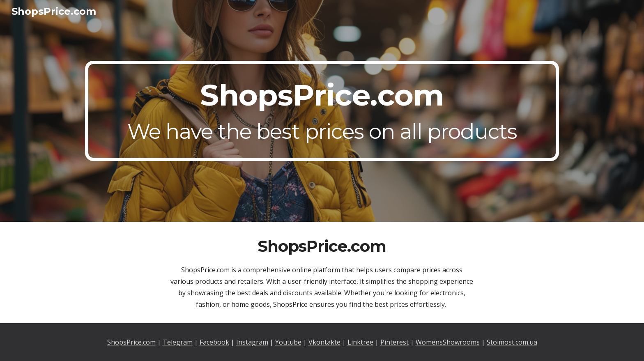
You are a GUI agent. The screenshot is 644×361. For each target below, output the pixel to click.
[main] (322, 111)
